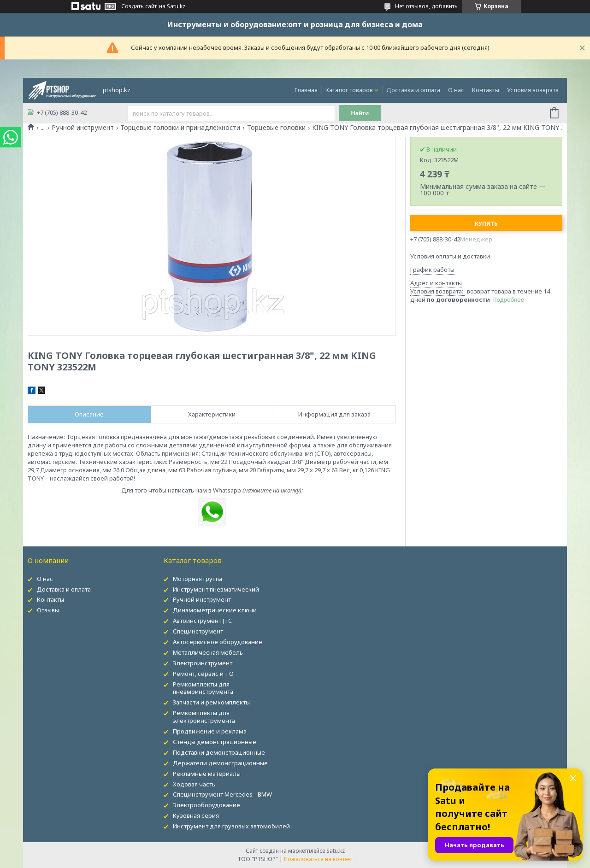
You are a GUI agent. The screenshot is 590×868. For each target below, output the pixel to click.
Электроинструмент (203, 663)
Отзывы (48, 610)
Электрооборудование (206, 805)
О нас (456, 90)
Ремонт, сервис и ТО (203, 674)
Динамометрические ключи (215, 610)
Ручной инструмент (83, 128)
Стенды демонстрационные (215, 742)
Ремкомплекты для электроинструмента (204, 717)
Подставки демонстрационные (219, 752)
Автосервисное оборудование (218, 642)
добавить (445, 6)
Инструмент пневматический (216, 589)
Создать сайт (139, 6)
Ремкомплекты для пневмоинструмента (203, 688)
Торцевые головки (276, 128)
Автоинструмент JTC (202, 621)
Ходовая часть (194, 784)
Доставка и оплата (413, 90)
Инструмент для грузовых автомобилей (231, 826)
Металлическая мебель (208, 652)
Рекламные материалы (207, 774)
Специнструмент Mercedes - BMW (222, 794)
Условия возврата (533, 90)
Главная (306, 90)
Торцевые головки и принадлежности (180, 128)
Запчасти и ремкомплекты (211, 702)
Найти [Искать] (361, 113)
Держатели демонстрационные (220, 763)
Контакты (486, 90)
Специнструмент (198, 631)
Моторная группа (198, 579)
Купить (486, 224)
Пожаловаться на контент (319, 859)
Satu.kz (336, 851)
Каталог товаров (349, 90)
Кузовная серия (196, 815)
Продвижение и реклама (210, 731)
